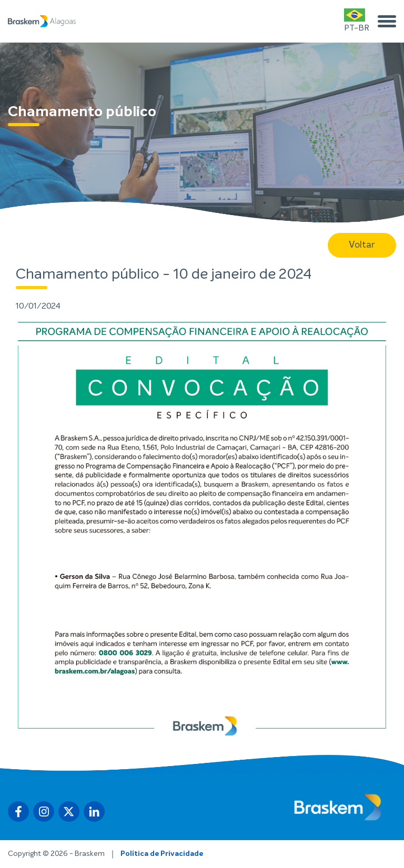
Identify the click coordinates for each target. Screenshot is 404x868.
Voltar (362, 245)
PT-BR (357, 20)
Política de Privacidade (162, 854)
